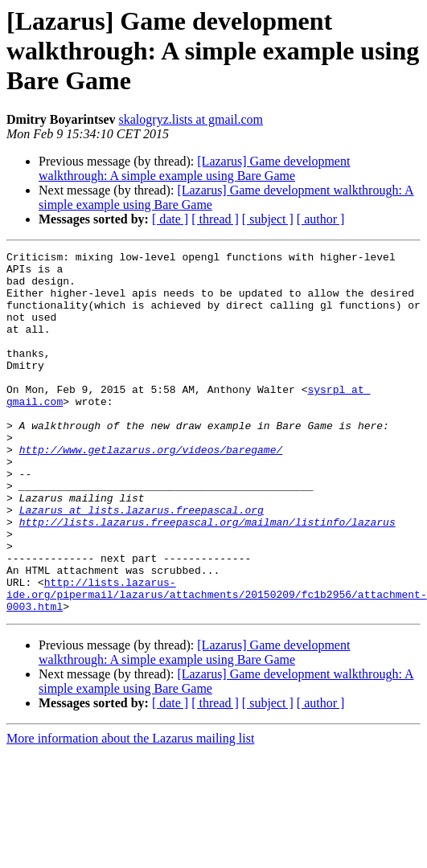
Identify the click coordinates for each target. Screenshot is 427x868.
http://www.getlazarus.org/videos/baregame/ (151, 490)
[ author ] (321, 219)
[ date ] (170, 219)
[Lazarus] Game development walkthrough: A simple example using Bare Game (194, 168)
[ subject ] (268, 219)
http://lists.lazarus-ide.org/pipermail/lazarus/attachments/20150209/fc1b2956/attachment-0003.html (217, 664)
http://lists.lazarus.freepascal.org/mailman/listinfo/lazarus (207, 577)
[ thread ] (215, 219)
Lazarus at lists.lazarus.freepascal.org (142, 563)
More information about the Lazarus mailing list (130, 811)
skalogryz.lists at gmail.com (191, 119)
